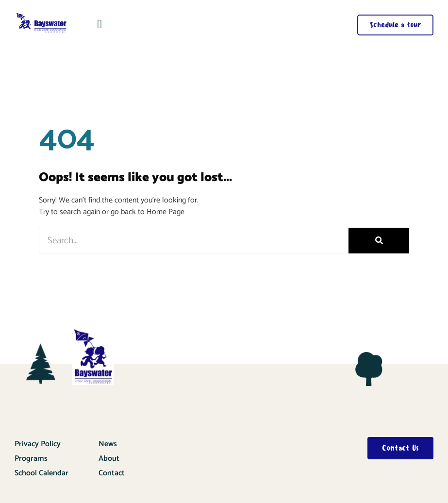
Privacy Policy (38, 444)
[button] (100, 24)
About (109, 459)
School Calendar (41, 473)
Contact (112, 473)
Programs (31, 459)
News (108, 444)
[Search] (379, 241)
